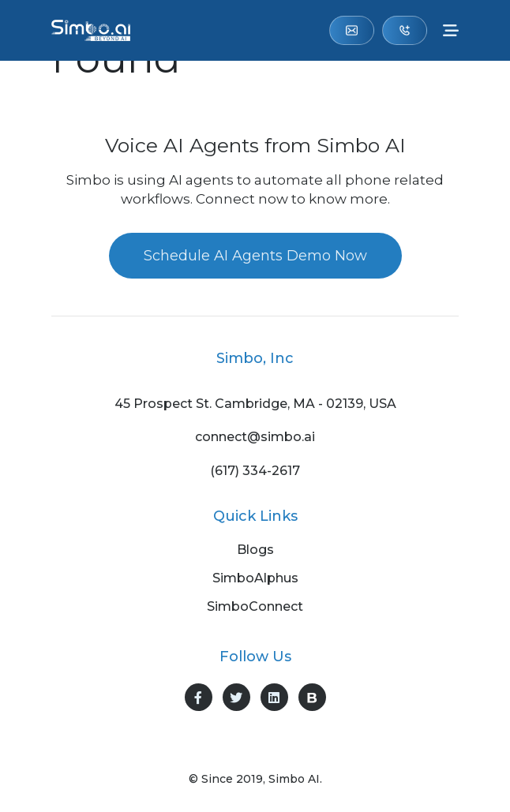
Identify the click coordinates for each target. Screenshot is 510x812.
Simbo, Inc (255, 358)
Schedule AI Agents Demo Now (255, 256)
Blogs (255, 550)
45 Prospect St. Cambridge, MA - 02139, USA (255, 404)
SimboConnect (255, 607)
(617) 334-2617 (405, 30)
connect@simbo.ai (352, 30)
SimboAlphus (255, 578)
